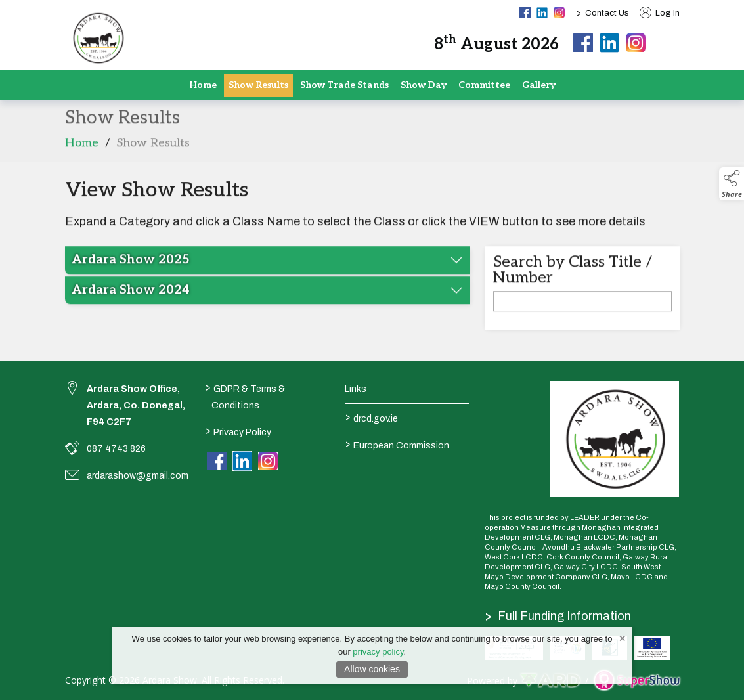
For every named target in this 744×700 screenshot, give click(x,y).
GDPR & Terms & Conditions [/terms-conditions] (245, 396)
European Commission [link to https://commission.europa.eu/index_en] (397, 444)
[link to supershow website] (637, 681)
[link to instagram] (268, 462)
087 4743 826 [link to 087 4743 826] (116, 449)
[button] (670, 43)
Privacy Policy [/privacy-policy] (238, 431)
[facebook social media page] (525, 12)
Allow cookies (372, 669)
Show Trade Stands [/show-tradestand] (344, 85)
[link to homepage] (98, 38)
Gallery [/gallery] (539, 85)
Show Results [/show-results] (258, 85)
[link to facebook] (217, 462)
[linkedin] (609, 43)
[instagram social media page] (559, 12)
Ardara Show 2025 (131, 268)
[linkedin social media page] (542, 13)
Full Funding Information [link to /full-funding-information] (559, 616)
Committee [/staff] (484, 85)
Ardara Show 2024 (131, 298)
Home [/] (203, 85)
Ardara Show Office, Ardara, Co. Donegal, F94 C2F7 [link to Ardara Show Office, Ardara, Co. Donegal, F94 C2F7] (136, 405)
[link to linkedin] (242, 461)
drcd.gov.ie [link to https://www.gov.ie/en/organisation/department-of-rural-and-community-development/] (372, 417)
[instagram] (636, 43)
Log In (660, 13)
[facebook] (583, 43)
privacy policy (378, 652)
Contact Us (607, 13)
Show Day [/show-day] (424, 85)
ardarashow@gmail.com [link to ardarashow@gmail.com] (138, 476)
